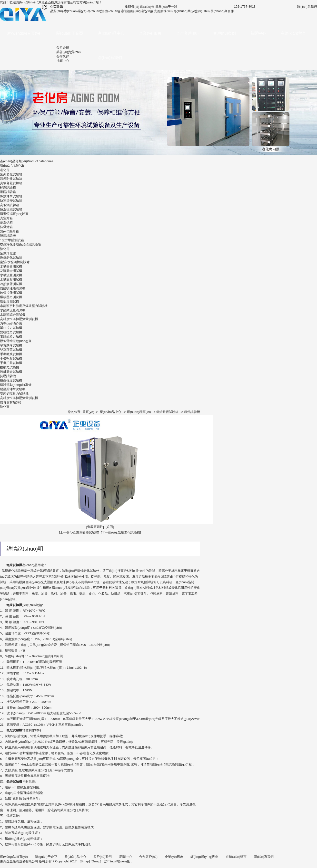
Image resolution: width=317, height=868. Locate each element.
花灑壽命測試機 (11, 271)
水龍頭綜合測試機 (13, 315)
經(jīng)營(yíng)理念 (204, 857)
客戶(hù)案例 (224, 33)
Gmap (96, 861)
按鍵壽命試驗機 (11, 372)
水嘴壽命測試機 (11, 266)
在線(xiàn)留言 (293, 33)
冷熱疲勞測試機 (11, 284)
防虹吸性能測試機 (13, 288)
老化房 (5, 170)
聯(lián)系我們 (110, 58)
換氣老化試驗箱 (11, 258)
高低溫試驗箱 (10, 205)
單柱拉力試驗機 (11, 328)
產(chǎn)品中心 (111, 33)
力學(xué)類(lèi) (11, 323)
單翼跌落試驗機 (11, 345)
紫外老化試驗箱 (11, 174)
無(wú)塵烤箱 (9, 231)
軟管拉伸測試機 (11, 293)
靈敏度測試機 (10, 301)
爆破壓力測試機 (11, 297)
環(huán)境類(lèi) (12, 166)
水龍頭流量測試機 (13, 310)
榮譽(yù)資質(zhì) (69, 52)
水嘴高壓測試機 (11, 280)
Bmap (85, 861)
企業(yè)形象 (150, 33)
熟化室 (5, 407)
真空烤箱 (6, 218)
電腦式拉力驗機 (11, 337)
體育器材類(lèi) (11, 402)
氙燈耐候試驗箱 (11, 179)
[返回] (110, 527)
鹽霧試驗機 (8, 236)
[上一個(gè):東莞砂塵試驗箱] (79, 532)
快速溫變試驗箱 (11, 201)
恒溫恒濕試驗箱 (11, 209)
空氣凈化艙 (8, 253)
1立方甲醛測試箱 (12, 240)
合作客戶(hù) (187, 33)
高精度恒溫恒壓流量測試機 (19, 319)
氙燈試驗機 (192, 412)
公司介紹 (63, 48)
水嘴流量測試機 (11, 275)
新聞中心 (258, 33)
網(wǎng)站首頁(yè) (25, 33)
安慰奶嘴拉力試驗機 (14, 394)
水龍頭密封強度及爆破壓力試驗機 (24, 306)
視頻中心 (63, 61)
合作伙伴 (63, 56)
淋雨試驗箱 (8, 192)
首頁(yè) (88, 412)
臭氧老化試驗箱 (11, 183)
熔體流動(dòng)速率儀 (16, 385)
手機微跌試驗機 (11, 354)
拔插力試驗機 (10, 367)
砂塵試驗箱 (8, 187)
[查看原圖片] (95, 527)
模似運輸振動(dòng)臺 (16, 341)
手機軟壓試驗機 (11, 358)
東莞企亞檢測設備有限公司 (57, 2)
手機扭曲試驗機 (11, 363)
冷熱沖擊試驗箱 (11, 196)
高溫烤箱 (6, 223)
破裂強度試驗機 (11, 380)
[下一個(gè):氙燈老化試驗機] (121, 532)
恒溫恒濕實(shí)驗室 (14, 214)
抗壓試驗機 (8, 376)
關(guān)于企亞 (70, 33)
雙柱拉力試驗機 (11, 332)
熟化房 (5, 249)
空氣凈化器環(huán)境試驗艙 (20, 244)
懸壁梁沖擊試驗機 (13, 389)
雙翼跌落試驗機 (11, 350)
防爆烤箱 (6, 227)
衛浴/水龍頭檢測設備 (15, 262)
